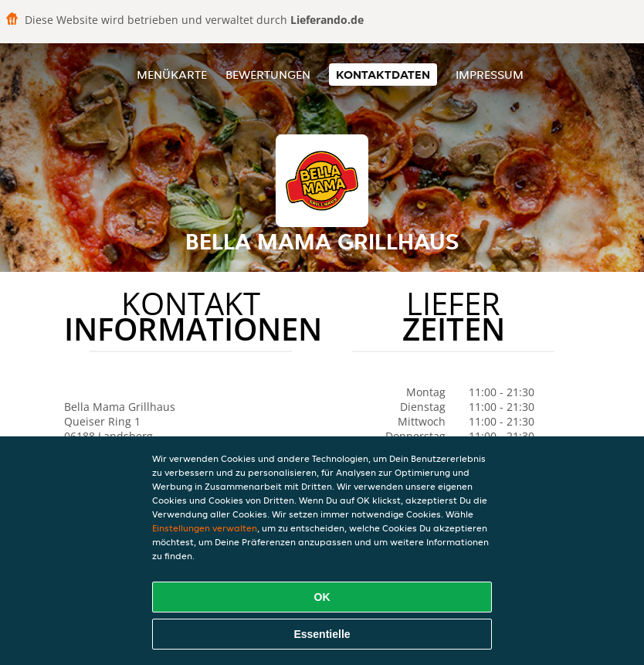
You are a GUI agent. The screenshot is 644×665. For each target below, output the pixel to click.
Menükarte (172, 75)
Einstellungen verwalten (205, 528)
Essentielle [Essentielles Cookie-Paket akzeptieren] (322, 634)
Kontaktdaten (383, 75)
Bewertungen (268, 75)
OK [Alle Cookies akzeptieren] (322, 597)
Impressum (490, 75)
